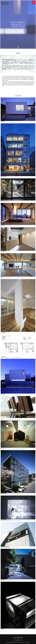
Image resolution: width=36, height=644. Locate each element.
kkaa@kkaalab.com (19, 640)
